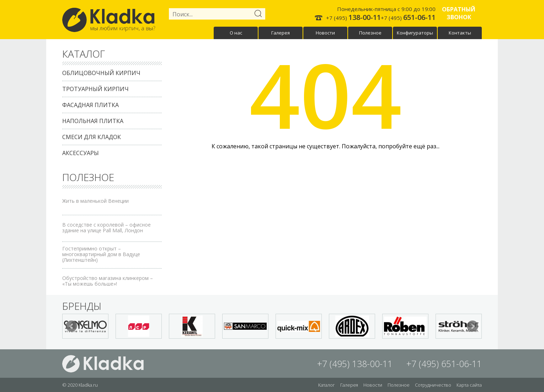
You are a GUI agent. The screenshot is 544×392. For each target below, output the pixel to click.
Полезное (370, 33)
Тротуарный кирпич (95, 89)
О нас (236, 33)
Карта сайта (469, 385)
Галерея (281, 33)
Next (473, 326)
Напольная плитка (93, 121)
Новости (325, 33)
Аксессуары (81, 153)
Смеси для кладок (92, 137)
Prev (71, 326)
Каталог (327, 385)
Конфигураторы (415, 33)
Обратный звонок (459, 13)
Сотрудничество (433, 385)
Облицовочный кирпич (101, 73)
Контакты (460, 33)
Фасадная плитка (90, 105)
